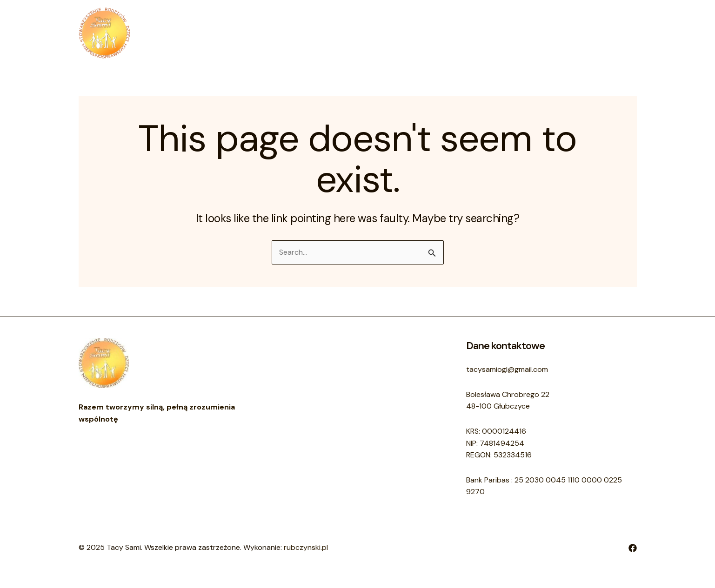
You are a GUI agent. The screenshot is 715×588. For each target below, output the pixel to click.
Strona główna (284, 33)
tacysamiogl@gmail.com (507, 369)
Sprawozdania (432, 33)
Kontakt (376, 33)
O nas (336, 33)
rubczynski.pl (306, 547)
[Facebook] (633, 548)
